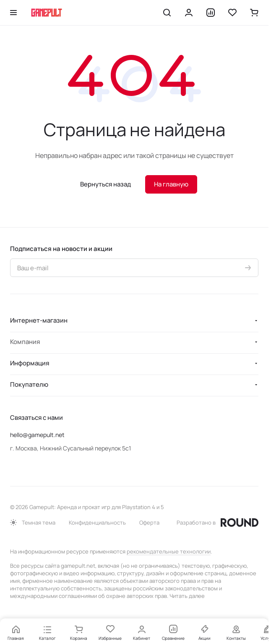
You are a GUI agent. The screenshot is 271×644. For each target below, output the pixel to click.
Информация (30, 363)
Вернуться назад (106, 184)
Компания (25, 342)
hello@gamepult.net (37, 435)
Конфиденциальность (97, 522)
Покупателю (29, 384)
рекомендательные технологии (169, 551)
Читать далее (187, 596)
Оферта (149, 522)
